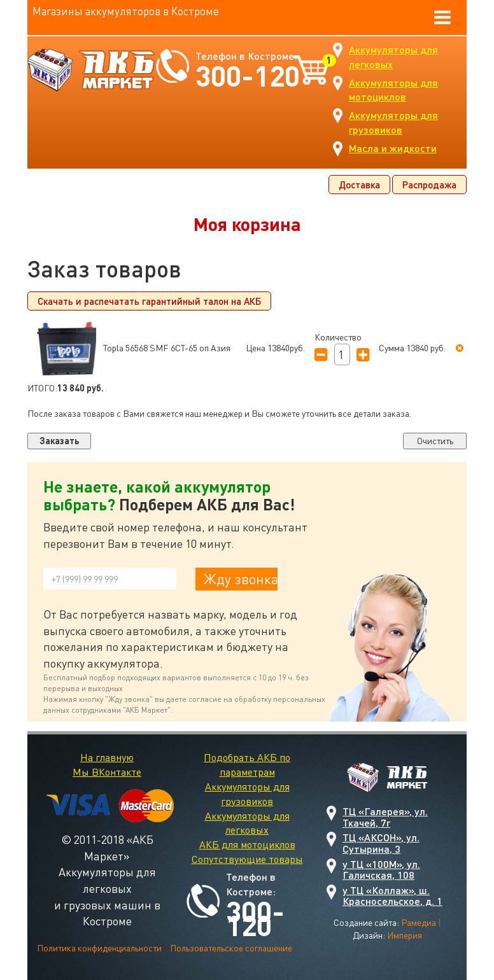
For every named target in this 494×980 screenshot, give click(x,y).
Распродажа (429, 185)
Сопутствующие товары (247, 859)
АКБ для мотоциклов (247, 844)
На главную (107, 757)
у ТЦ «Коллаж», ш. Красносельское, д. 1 (392, 896)
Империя (405, 935)
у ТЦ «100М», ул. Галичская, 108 (381, 870)
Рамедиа (419, 922)
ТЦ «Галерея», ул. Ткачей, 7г (385, 817)
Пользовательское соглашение (231, 948)
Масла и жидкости (393, 148)
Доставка (359, 185)
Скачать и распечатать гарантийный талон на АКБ (149, 301)
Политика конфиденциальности (99, 948)
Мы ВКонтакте (107, 772)
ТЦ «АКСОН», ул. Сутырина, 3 (381, 843)
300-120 (248, 75)
